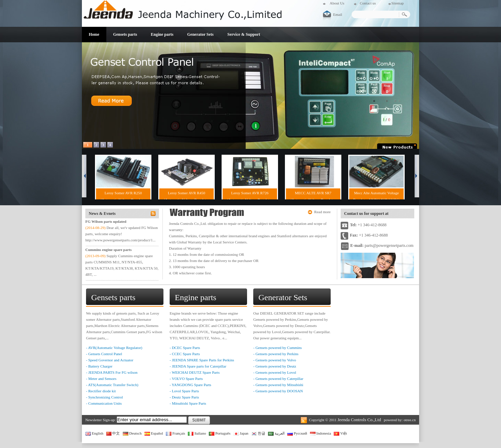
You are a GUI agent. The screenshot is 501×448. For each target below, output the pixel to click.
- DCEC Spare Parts (185, 348)
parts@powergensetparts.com (389, 245)
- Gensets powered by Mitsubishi (278, 385)
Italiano (197, 433)
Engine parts (162, 34)
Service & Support (244, 34)
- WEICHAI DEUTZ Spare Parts (195, 372)
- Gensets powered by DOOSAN (278, 391)
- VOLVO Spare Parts (186, 379)
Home (94, 34)
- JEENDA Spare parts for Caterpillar (198, 366)
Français (175, 433)
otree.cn (410, 420)
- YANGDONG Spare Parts (190, 385)
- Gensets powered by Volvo (275, 360)
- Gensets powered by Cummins (278, 348)
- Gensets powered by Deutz (275, 366)
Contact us (368, 3)
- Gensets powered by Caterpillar (278, 379)
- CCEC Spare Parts (185, 354)
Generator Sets (200, 34)
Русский (297, 433)
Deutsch (132, 433)
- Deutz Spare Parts (184, 397)
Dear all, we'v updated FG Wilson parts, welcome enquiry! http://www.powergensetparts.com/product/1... (122, 234)
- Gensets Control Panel (104, 354)
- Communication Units (104, 403)
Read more (322, 212)
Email (338, 14)
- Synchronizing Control (104, 397)
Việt (340, 433)
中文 (113, 433)
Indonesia (321, 433)
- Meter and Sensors (101, 379)
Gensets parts (125, 34)
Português (220, 433)
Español (154, 433)
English (94, 433)
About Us (337, 3)
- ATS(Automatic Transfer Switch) (112, 385)
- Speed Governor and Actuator (110, 360)
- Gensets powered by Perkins (276, 354)
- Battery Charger (99, 366)
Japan (241, 433)
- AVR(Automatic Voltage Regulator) (114, 348)
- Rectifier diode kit (101, 391)
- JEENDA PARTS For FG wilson (112, 372)
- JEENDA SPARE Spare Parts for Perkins (202, 360)
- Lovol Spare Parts (184, 391)
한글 (258, 433)
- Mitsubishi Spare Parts (188, 403)
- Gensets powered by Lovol (275, 372)
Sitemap (397, 3)
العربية (276, 433)
